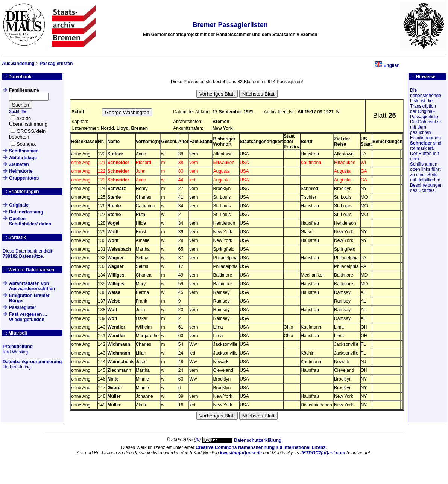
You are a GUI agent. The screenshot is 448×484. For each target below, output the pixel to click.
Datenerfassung (26, 212)
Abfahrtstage (23, 158)
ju (198, 440)
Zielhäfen (19, 164)
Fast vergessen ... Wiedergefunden (28, 317)
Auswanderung (18, 64)
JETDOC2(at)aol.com (323, 453)
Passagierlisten (56, 64)
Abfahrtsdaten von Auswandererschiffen (32, 286)
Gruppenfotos (24, 178)
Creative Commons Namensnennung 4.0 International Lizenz (260, 447)
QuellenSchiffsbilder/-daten (30, 221)
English (391, 65)
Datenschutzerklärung (258, 440)
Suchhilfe (17, 112)
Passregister (23, 307)
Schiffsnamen (24, 151)
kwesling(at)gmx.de (241, 453)
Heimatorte (21, 171)
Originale (19, 205)
